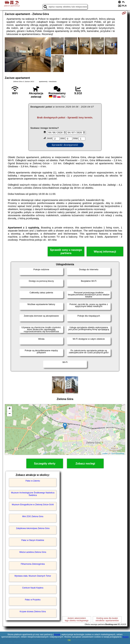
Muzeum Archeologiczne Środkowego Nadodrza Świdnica (33, 494)
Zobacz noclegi (85, 464)
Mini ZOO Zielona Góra (33, 516)
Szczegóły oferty (45, 464)
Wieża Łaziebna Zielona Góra (33, 552)
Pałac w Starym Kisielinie (33, 540)
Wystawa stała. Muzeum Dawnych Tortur (33, 576)
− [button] (10, 414)
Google (57, 634)
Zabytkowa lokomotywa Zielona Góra (33, 528)
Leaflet (105, 453)
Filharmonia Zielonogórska (33, 564)
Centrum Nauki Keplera (33, 588)
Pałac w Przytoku (33, 600)
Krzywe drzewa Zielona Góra (33, 612)
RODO (126, 637)
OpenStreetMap (118, 453)
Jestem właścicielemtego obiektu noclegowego (77, 619)
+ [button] (10, 409)
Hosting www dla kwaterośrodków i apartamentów (107, 619)
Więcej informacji (105, 252)
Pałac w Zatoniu (33, 481)
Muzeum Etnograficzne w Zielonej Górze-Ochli (33, 505)
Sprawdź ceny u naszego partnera (66, 252)
